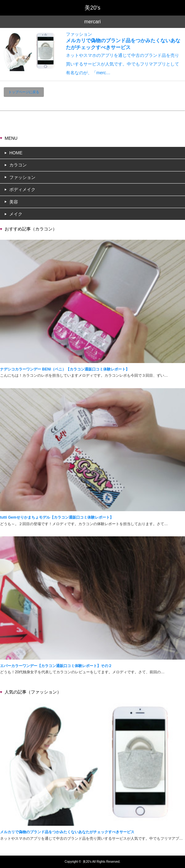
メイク (16, 214)
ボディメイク (22, 189)
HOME (16, 153)
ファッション (79, 34)
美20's (87, 862)
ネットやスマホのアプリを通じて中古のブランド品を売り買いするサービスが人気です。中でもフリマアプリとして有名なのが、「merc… (123, 64)
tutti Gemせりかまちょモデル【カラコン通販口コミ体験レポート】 (57, 517)
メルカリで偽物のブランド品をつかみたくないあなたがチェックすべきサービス (67, 832)
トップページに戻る (24, 92)
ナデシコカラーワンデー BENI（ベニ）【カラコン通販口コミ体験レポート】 (65, 369)
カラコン (18, 165)
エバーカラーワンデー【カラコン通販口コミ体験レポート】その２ (56, 666)
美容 (14, 202)
